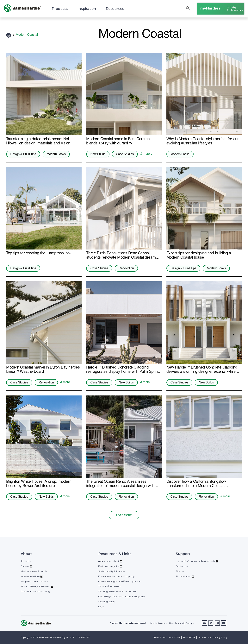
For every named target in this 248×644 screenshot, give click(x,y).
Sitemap (180, 571)
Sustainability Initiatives (112, 571)
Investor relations (30, 576)
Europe (190, 623)
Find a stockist (184, 576)
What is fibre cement (110, 586)
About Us (26, 561)
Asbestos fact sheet (109, 561)
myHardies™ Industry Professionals (195, 561)
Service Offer (189, 637)
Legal (101, 606)
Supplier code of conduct (34, 581)
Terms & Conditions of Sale (167, 637)
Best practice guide (109, 566)
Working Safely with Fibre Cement (118, 591)
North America (159, 623)
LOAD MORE (124, 515)
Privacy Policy (220, 637)
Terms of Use (204, 637)
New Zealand (176, 623)
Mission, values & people (34, 571)
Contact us (182, 566)
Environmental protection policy (116, 576)
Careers (25, 566)
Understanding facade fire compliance (119, 581)
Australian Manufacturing (35, 591)
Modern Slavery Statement (36, 586)
